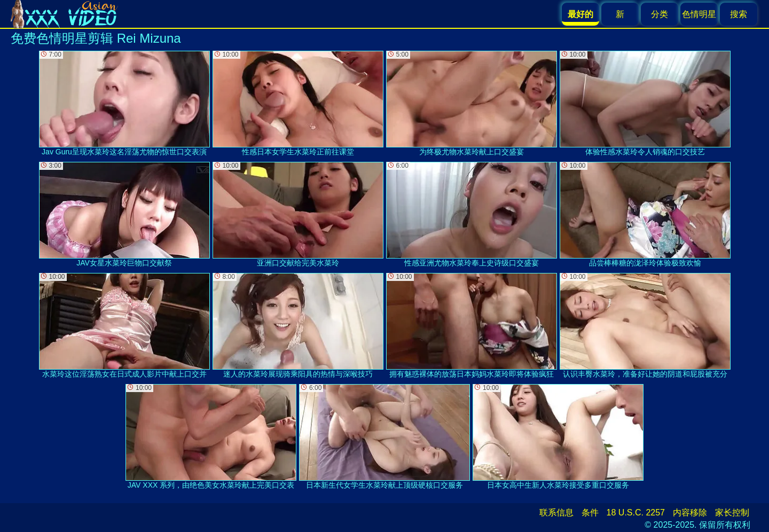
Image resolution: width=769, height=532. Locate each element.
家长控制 (732, 513)
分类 (660, 14)
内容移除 (690, 513)
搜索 (739, 14)
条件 (590, 513)
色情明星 (699, 14)
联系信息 (556, 513)
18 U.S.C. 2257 (636, 513)
